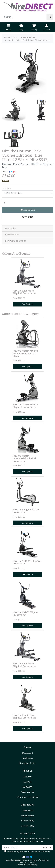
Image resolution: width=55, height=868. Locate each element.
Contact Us (28, 787)
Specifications (12, 235)
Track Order (28, 758)
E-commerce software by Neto (39, 860)
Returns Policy (28, 821)
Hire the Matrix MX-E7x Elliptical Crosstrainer (25, 406)
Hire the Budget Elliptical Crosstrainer (26, 511)
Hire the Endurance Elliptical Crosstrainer (24, 292)
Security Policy (28, 826)
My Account (28, 753)
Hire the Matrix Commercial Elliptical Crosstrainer (24, 459)
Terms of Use (28, 811)
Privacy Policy (27, 816)
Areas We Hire (28, 792)
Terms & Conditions (30, 852)
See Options (27, 304)
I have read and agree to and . (27, 851)
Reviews (15, 241)
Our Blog (28, 782)
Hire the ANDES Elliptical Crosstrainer (26, 614)
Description (11, 228)
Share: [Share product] (9, 172)
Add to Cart (27, 210)
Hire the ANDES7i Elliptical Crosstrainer (27, 562)
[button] (27, 217)
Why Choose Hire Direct (28, 797)
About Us (27, 777)
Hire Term (6, 188)
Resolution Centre (27, 763)
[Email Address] (21, 847)
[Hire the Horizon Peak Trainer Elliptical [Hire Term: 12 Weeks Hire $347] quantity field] (27, 203)
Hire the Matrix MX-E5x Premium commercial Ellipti (25, 354)
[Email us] (24, 857)
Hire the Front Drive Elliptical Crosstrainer (24, 716)
